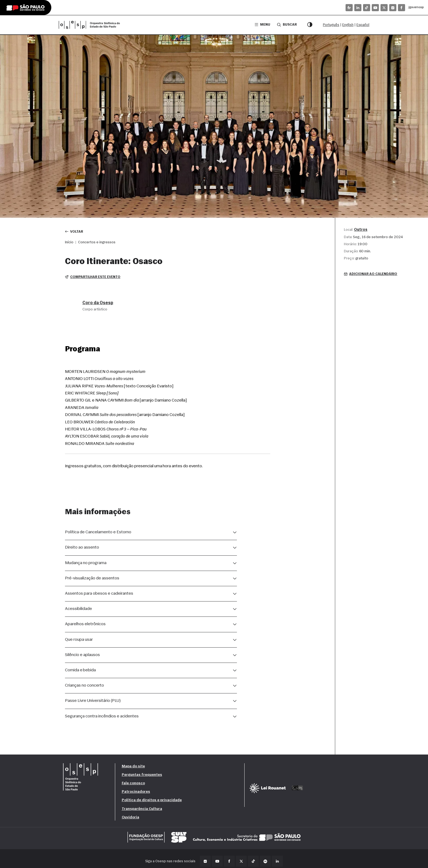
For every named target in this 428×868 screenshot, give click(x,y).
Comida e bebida (80, 670)
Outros (361, 230)
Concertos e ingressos (97, 242)
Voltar (74, 231)
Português (331, 25)
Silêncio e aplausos (82, 655)
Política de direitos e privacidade (152, 800)
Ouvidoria (130, 817)
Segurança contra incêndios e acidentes (102, 716)
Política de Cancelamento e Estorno (98, 532)
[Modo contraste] (310, 25)
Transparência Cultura (142, 809)
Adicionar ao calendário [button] (371, 274)
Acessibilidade (78, 609)
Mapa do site (133, 766)
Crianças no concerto (84, 686)
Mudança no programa (86, 563)
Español (363, 25)
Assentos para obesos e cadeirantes (99, 594)
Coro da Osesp (98, 303)
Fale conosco (133, 783)
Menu (262, 25)
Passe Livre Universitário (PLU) (93, 701)
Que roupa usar (79, 640)
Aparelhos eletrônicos (85, 624)
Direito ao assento (82, 548)
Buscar (287, 25)
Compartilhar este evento (93, 277)
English (348, 25)
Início (69, 242)
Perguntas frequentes (142, 775)
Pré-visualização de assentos (92, 578)
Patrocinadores (136, 792)
